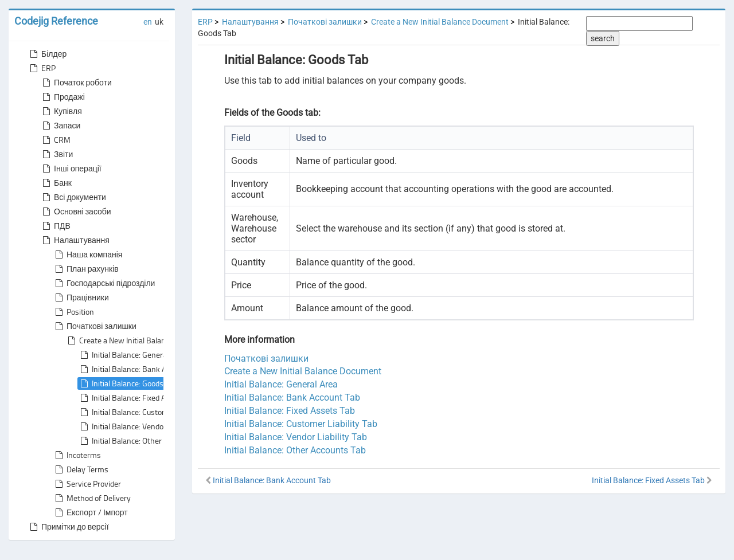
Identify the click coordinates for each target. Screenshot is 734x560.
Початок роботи (76, 83)
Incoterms (77, 455)
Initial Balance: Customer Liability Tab (147, 412)
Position (73, 312)
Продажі (63, 97)
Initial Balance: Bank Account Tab (140, 369)
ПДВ (55, 226)
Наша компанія (87, 254)
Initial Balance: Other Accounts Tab (143, 441)
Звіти (56, 154)
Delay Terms (81, 469)
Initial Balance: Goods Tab (127, 383)
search (603, 38)
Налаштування (75, 240)
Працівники (81, 297)
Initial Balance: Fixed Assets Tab (138, 398)
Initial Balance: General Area (132, 355)
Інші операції (71, 169)
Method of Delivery (92, 498)
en (148, 22)
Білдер (47, 54)
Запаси (60, 126)
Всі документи (73, 197)
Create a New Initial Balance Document (138, 340)
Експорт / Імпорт (90, 512)
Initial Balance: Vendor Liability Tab (142, 426)
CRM (55, 140)
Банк (56, 183)
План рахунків (86, 269)
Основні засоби (76, 212)
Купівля (61, 111)
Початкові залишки (95, 326)
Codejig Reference (56, 21)
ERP (42, 68)
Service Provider (87, 484)
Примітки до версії (68, 527)
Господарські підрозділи (104, 283)
